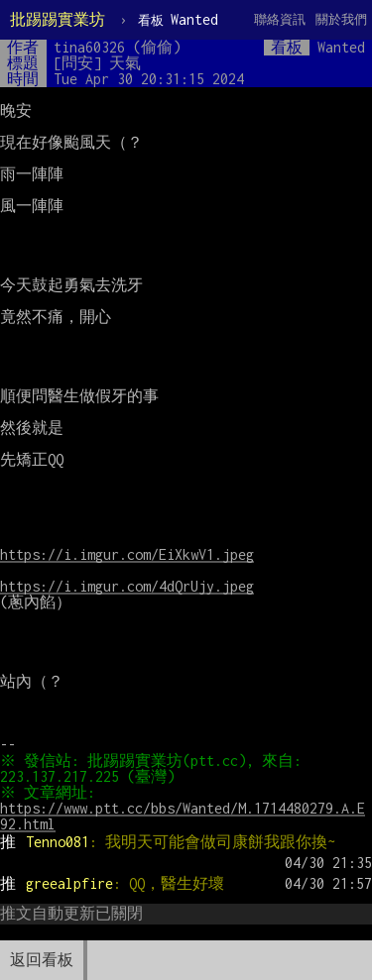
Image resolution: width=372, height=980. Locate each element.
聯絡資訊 (280, 19)
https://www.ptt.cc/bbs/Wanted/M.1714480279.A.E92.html (183, 816)
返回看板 (42, 960)
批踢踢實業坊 (58, 19)
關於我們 (341, 19)
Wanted (178, 19)
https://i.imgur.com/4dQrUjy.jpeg (127, 586)
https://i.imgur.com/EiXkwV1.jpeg (127, 554)
